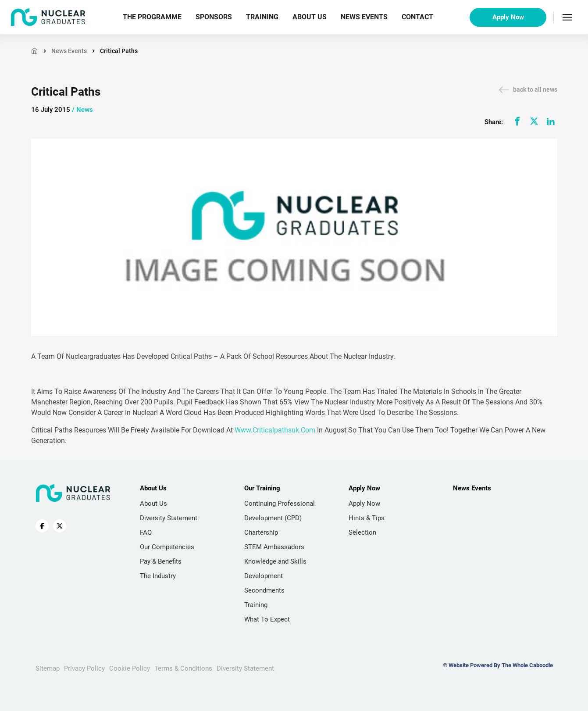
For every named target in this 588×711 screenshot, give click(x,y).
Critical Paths (119, 51)
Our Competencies (167, 547)
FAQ (146, 532)
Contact (417, 17)
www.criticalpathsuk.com (275, 430)
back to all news (528, 90)
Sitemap (48, 668)
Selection (362, 532)
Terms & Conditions (183, 668)
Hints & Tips (367, 518)
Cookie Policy (130, 668)
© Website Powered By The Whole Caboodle (498, 665)
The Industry (158, 576)
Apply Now (508, 17)
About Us (310, 17)
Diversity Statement (169, 518)
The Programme (152, 17)
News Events (364, 17)
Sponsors (214, 17)
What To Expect (267, 619)
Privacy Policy (84, 668)
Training (262, 17)
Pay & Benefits (161, 561)
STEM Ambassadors (274, 547)
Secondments (264, 590)
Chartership (261, 532)
